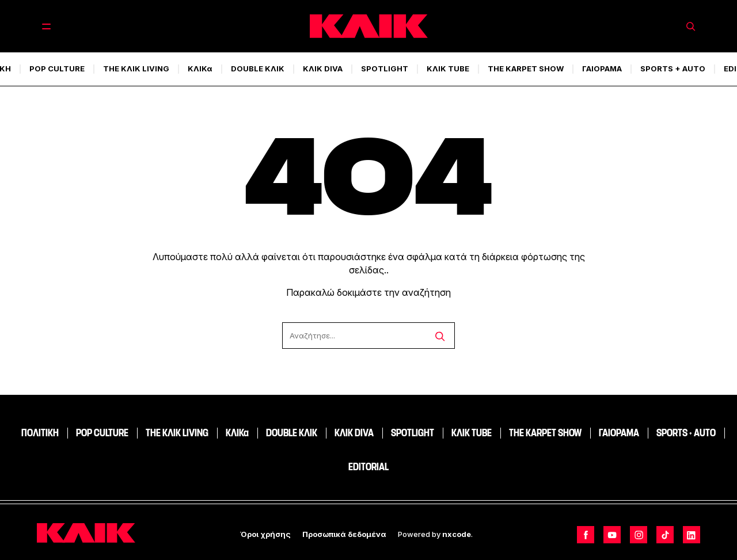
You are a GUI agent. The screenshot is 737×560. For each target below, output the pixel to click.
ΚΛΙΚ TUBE (448, 68)
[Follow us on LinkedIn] (692, 535)
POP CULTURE (57, 68)
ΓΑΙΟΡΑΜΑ (602, 68)
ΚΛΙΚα (200, 68)
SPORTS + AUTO (673, 68)
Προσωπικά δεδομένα (344, 534)
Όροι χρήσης (265, 534)
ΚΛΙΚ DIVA (323, 68)
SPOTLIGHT (385, 68)
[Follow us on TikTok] (665, 535)
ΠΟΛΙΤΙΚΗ (40, 433)
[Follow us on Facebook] (586, 535)
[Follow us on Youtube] (612, 535)
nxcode (457, 534)
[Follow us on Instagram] (639, 535)
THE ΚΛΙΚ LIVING (136, 68)
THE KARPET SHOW (526, 68)
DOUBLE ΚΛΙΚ (258, 68)
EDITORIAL (368, 467)
